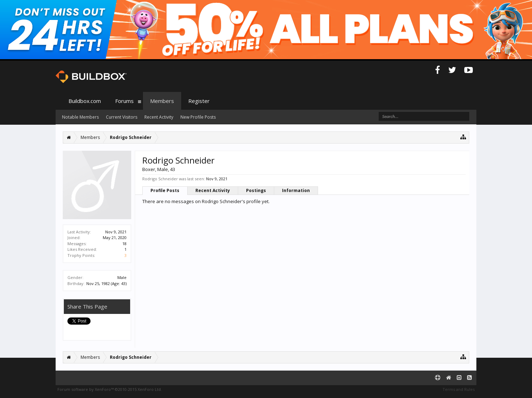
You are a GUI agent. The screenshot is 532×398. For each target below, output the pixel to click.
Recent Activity (213, 190)
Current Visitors (122, 117)
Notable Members (80, 117)
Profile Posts (165, 190)
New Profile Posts (198, 117)
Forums (124, 101)
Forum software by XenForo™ (110, 389)
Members (162, 101)
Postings (256, 190)
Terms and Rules (459, 389)
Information (296, 190)
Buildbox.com (85, 101)
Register (199, 101)
